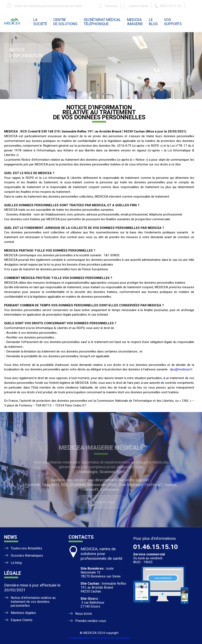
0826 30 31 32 (171, 6)
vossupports (173, 22)
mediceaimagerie (135, 22)
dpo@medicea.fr (181, 369)
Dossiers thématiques (27, 556)
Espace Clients (22, 620)
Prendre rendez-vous (91, 621)
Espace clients (139, 6)
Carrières (111, 6)
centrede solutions (65, 22)
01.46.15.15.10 (156, 547)
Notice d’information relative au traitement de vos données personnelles (33, 602)
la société (40, 22)
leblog (153, 22)
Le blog (16, 563)
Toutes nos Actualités (26, 548)
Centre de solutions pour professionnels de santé (48, 6)
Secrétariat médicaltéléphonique (102, 22)
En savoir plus (103, 502)
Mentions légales (23, 613)
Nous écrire (84, 614)
